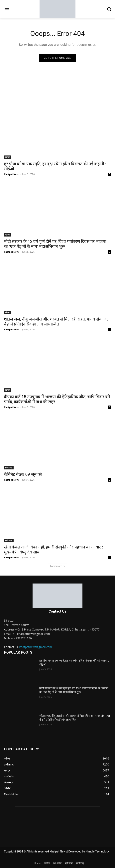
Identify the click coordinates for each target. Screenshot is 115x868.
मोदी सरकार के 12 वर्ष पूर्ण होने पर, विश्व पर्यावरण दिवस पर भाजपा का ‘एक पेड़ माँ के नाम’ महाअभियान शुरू (55, 244)
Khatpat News (12, 174)
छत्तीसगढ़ (9, 468)
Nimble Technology (98, 851)
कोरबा (8, 157)
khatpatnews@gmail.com (36, 647)
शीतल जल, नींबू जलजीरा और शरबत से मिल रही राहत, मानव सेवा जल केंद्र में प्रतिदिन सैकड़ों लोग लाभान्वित (57, 322)
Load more (58, 566)
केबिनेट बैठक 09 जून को (23, 474)
